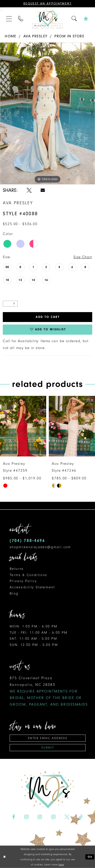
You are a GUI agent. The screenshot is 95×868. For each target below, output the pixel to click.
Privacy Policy (23, 581)
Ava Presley (35, 36)
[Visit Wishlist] (86, 19)
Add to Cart (48, 317)
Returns (17, 569)
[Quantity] (10, 304)
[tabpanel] (47, 113)
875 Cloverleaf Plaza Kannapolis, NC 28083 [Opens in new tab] (49, 691)
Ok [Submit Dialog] (90, 857)
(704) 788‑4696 (27, 541)
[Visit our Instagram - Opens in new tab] (26, 817)
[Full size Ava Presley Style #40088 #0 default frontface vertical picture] (47, 113)
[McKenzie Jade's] (48, 19)
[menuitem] (9, 19)
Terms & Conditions (28, 575)
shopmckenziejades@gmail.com (40, 547)
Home (11, 36)
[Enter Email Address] (48, 738)
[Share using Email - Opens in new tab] (43, 190)
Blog (14, 593)
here (61, 864)
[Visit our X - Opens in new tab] (67, 817)
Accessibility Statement (32, 587)
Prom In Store (69, 36)
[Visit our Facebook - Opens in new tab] (14, 817)
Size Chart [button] (83, 257)
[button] (9, 19)
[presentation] (23, 426)
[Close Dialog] (4, 857)
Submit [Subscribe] (48, 748)
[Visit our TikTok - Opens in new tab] (81, 817)
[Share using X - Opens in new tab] (29, 190)
